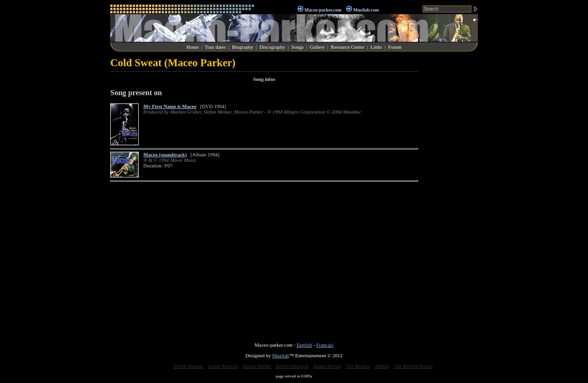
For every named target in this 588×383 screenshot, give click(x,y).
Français (325, 345)
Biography (243, 47)
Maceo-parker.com (323, 10)
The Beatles (358, 366)
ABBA (382, 366)
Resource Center (348, 47)
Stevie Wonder (189, 366)
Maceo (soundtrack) (165, 154)
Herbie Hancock (292, 366)
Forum (395, 47)
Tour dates (215, 47)
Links (376, 47)
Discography (272, 47)
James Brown (328, 366)
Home (193, 47)
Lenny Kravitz (223, 366)
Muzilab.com (366, 10)
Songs (297, 47)
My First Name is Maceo (170, 106)
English (305, 345)
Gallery (317, 47)
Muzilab (280, 355)
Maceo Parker (257, 366)
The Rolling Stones (413, 366)
